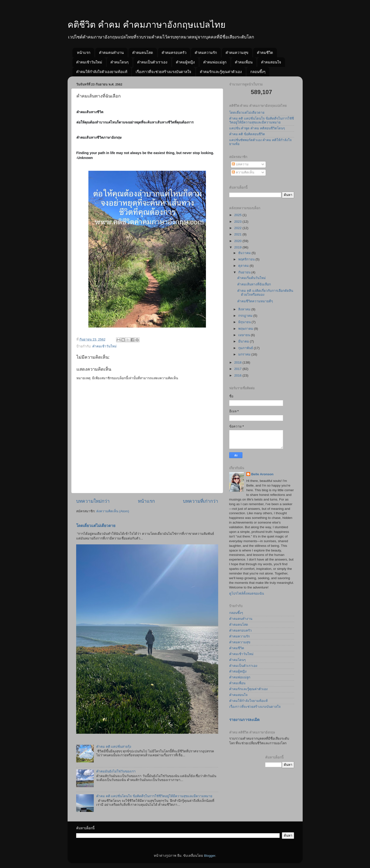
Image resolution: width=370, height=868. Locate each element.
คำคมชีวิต (265, 53)
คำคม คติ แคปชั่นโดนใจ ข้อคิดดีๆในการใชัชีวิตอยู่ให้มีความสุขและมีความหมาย (154, 796)
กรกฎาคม (246, 316)
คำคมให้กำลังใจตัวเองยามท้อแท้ (102, 72)
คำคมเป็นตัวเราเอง (152, 62)
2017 (238, 369)
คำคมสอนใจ (271, 62)
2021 (238, 234)
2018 (238, 362)
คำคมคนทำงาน (111, 53)
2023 (238, 222)
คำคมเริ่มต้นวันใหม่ (251, 278)
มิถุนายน (245, 322)
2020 (238, 241)
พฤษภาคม (246, 329)
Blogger (210, 856)
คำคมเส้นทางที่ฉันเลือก (254, 284)
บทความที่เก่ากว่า (201, 501)
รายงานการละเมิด (244, 720)
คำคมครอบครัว (174, 53)
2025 (238, 215)
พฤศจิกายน (247, 259)
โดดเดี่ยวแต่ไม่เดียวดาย (96, 526)
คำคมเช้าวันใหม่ (89, 62)
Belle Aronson (262, 474)
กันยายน (245, 272)
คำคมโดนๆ (119, 62)
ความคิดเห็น (243, 172)
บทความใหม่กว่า (93, 501)
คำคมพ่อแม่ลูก (215, 62)
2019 (238, 247)
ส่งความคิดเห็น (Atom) (113, 511)
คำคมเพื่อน (244, 62)
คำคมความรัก (206, 53)
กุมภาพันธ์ (246, 348)
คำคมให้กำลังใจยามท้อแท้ (248, 701)
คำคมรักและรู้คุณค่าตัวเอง (221, 72)
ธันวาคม (245, 253)
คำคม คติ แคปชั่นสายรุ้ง (114, 747)
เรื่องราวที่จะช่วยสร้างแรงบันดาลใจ (163, 72)
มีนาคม (244, 341)
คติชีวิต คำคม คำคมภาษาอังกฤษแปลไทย (147, 25)
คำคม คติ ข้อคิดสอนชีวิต (247, 134)
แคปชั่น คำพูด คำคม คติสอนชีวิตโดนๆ (257, 128)
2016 (238, 375)
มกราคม (245, 354)
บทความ (240, 164)
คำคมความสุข (237, 53)
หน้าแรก (84, 53)
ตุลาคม (244, 266)
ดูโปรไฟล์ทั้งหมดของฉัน (247, 593)
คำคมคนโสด (143, 53)
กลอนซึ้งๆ (258, 72)
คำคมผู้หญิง (185, 62)
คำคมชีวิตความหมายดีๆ (255, 301)
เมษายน (245, 335)
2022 (238, 228)
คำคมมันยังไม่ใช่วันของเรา (116, 771)
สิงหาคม (245, 309)
